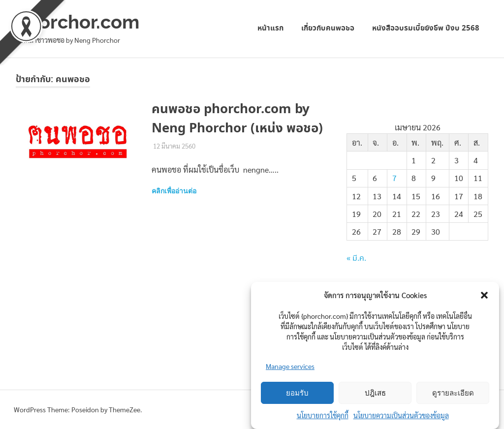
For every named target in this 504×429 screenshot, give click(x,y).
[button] (484, 295)
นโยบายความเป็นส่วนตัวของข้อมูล (401, 415)
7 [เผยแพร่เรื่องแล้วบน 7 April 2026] (394, 178)
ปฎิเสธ (375, 393)
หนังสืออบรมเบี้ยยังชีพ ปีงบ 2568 (426, 28)
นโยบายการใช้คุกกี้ (323, 415)
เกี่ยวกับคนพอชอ (328, 28)
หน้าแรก (270, 28)
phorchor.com (78, 22)
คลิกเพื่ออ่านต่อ (174, 191)
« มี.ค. (356, 259)
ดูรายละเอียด (453, 393)
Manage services (290, 366)
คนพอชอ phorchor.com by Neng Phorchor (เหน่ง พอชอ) (237, 119)
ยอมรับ (297, 393)
